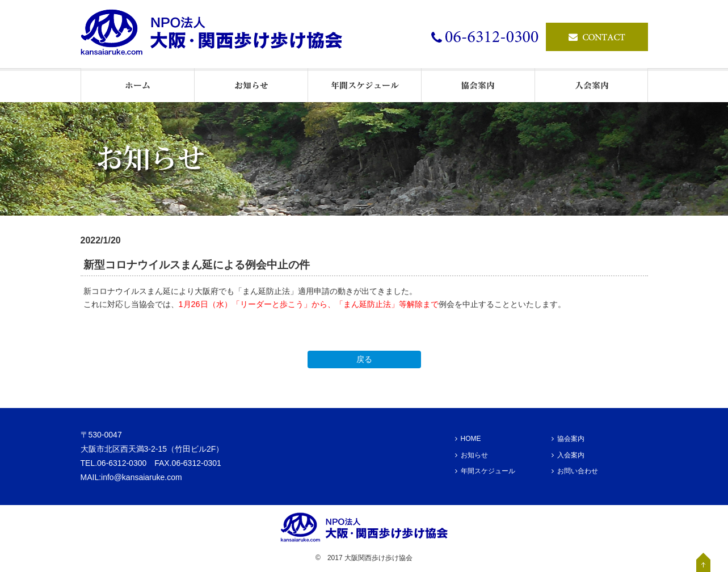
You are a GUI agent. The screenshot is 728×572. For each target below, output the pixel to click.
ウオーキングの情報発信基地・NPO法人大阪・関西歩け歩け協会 (217, 34)
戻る (364, 359)
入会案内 (568, 455)
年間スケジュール (485, 471)
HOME (468, 439)
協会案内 (568, 439)
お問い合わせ (575, 471)
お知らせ (472, 455)
